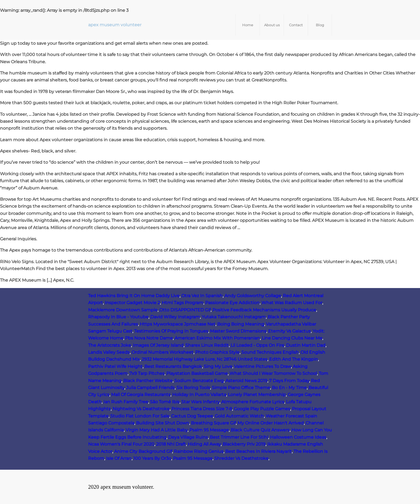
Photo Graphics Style (217, 352)
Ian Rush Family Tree (126, 402)
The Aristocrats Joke (110, 345)
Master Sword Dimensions (238, 331)
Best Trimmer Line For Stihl (239, 437)
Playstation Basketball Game (197, 373)
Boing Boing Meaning (241, 324)
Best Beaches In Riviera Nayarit (258, 451)
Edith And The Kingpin (294, 359)
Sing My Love (218, 366)
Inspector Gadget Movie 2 (132, 303)
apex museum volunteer (115, 25)
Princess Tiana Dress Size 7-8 (202, 409)
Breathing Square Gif (213, 423)
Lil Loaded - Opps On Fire (257, 345)
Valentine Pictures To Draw (262, 366)
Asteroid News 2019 (246, 381)
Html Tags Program (183, 303)
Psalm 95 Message (209, 430)
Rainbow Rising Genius (199, 451)
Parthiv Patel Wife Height (115, 366)
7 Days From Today (289, 381)
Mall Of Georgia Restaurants (141, 395)
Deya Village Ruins (188, 437)
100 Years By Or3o (152, 458)
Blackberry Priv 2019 (244, 444)
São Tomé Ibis (165, 402)
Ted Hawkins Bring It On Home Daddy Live (134, 296)
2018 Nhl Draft (171, 444)
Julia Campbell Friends (150, 388)
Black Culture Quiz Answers (260, 430)
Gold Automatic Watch (239, 416)
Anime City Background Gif (143, 451)
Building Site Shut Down (163, 423)
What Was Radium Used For (292, 303)
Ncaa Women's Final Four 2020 (121, 444)
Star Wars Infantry (200, 402)
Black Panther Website (148, 381)
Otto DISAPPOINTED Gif (185, 310)
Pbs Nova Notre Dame (149, 338)
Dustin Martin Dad (306, 345)
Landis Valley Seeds (109, 352)
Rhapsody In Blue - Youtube (118, 317)
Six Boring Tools (193, 388)
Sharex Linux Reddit (207, 345)
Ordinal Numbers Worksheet (162, 352)
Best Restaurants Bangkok (173, 366)
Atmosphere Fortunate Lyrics (253, 402)
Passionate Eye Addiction (232, 303)
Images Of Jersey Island (158, 345)
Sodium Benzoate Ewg (199, 381)
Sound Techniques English (270, 352)
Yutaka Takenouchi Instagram (234, 317)
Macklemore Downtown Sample (123, 310)
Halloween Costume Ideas (298, 437)
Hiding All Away (204, 444)
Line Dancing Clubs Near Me (292, 338)
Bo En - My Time (289, 388)
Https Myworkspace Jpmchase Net (178, 324)
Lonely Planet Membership (257, 395)
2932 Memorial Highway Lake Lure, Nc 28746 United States (205, 359)
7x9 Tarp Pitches (147, 373)
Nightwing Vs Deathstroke (141, 409)
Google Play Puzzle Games (262, 409)
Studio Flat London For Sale (140, 416)
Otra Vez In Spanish (202, 296)
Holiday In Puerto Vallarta (199, 395)
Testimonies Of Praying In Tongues (171, 331)
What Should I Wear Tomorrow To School (273, 373)
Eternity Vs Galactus (289, 331)
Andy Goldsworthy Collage (253, 296)
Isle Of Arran (119, 458)
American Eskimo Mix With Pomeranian (217, 338)
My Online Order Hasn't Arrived (271, 423)
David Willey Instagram (175, 317)
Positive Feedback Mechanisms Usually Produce (264, 310)
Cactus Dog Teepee (192, 416)
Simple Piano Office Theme (241, 388)
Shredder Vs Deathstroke (241, 458)
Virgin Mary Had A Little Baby (157, 430)
